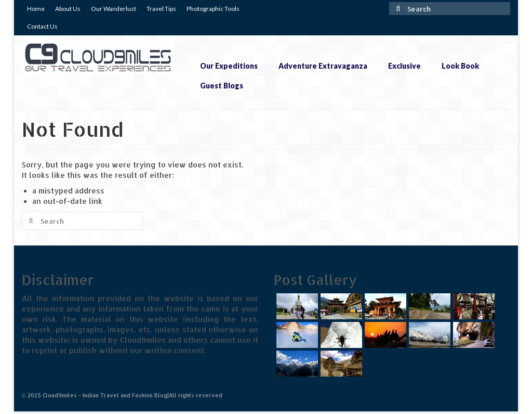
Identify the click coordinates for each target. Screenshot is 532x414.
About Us (68, 9)
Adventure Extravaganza (323, 66)
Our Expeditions (229, 66)
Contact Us (42, 26)
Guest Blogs (222, 86)
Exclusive (404, 66)
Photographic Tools (213, 9)
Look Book (460, 66)
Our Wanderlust (114, 9)
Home (36, 9)
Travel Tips (161, 9)
